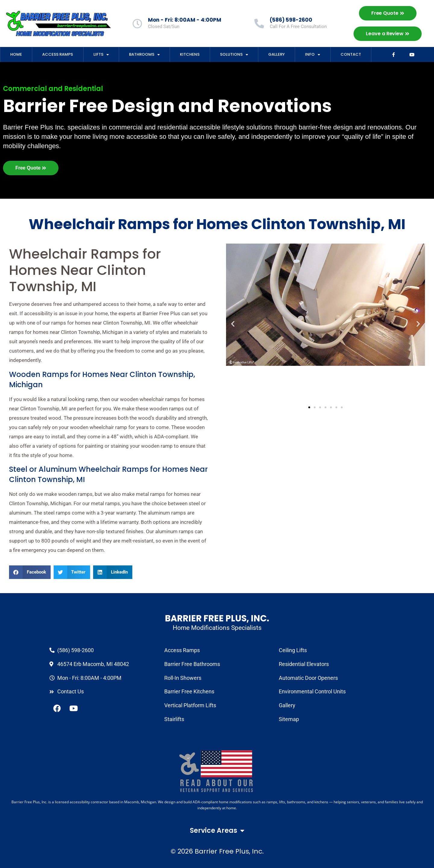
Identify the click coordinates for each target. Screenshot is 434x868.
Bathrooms (144, 55)
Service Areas (217, 831)
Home (16, 54)
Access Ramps (58, 54)
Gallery (277, 54)
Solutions (234, 55)
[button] (30, 572)
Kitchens (190, 54)
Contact (351, 54)
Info (313, 55)
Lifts (101, 55)
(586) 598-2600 (291, 20)
